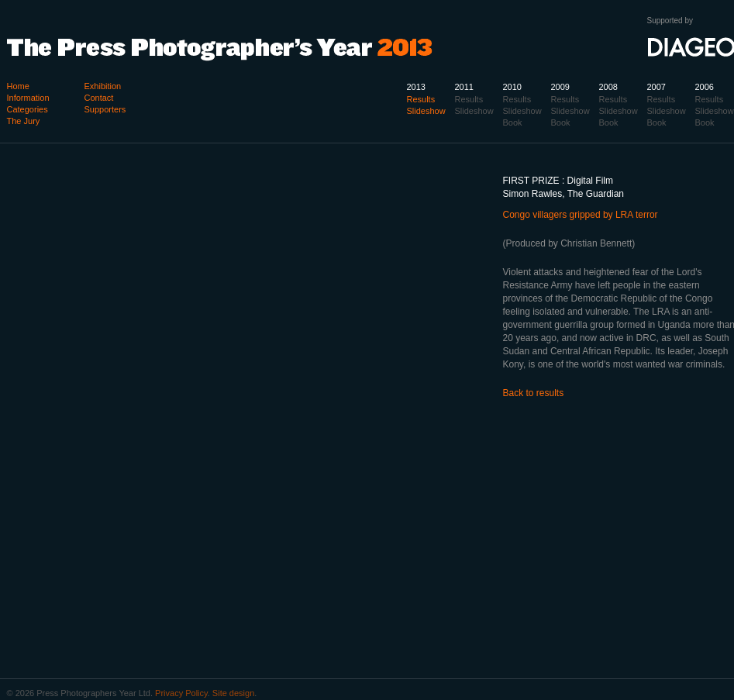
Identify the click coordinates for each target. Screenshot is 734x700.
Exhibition (103, 86)
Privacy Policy (181, 693)
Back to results (534, 393)
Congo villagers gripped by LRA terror (581, 215)
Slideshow (715, 111)
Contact (99, 98)
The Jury (24, 121)
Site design (233, 693)
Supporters (105, 109)
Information (28, 98)
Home (18, 86)
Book (705, 122)
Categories (28, 109)
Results (710, 99)
